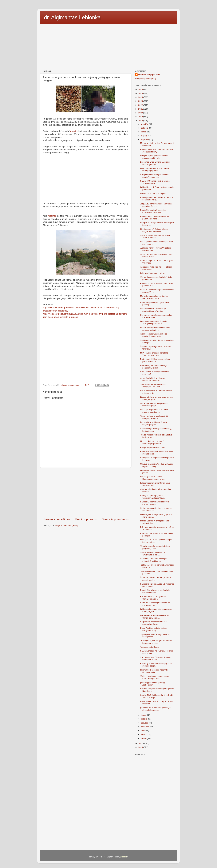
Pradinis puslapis (86, 519)
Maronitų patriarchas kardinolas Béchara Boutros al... (154, 297)
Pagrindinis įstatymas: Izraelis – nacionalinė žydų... (154, 623)
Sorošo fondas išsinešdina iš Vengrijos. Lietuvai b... (153, 386)
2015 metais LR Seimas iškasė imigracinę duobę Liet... (154, 230)
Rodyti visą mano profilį (146, 79)
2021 (141, 109)
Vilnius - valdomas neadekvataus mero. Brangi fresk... (155, 677)
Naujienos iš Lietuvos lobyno (153, 194)
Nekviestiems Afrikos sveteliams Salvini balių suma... (154, 617)
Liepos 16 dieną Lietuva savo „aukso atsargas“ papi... (156, 398)
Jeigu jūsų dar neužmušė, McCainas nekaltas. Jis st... (156, 205)
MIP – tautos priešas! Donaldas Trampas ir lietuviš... (154, 354)
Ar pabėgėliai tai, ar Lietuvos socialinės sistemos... (153, 379)
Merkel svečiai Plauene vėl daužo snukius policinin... (155, 329)
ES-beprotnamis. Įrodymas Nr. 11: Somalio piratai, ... (155, 598)
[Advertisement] (108, 46)
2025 (141, 93)
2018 (141, 121)
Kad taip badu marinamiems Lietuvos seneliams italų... (157, 199)
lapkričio (145, 128)
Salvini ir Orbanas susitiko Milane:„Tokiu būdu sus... (155, 182)
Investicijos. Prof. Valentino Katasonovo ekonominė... (153, 478)
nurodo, (74, 131)
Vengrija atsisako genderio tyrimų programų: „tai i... (155, 547)
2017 (141, 743)
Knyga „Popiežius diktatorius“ (153, 447)
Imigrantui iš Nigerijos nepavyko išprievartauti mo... (154, 671)
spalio (144, 132)
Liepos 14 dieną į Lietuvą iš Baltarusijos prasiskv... (152, 442)
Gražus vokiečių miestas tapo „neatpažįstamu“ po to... (153, 310)
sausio (144, 738)
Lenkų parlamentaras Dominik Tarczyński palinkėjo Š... (153, 322)
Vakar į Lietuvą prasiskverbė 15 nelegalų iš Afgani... (154, 417)
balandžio (145, 727)
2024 (141, 97)
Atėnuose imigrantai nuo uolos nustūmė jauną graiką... (154, 335)
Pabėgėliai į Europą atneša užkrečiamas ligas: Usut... (153, 497)
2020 (141, 113)
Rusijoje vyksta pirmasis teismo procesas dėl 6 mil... (154, 157)
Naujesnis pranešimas (56, 519)
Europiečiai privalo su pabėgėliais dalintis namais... (155, 591)
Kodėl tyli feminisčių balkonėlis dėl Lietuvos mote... (155, 604)
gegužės (145, 723)
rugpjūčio (145, 140)
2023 (141, 101)
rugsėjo (144, 136)
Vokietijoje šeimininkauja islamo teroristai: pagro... (154, 405)
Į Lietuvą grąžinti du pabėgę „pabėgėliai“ (153, 684)
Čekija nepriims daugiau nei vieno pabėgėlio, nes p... (155, 176)
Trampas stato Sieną (149, 647)
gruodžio (145, 124)
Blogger (124, 857)
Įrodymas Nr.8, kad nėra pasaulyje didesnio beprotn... (155, 709)
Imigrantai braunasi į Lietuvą (153, 273)
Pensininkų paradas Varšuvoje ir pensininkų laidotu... (155, 367)
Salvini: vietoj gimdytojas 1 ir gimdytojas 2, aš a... (153, 553)
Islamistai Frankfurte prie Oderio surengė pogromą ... (154, 169)
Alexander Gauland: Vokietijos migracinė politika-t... (154, 560)
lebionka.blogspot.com (149, 75)
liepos (144, 715)
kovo (143, 731)
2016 (141, 747)
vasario (144, 734)
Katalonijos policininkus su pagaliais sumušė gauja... (156, 665)
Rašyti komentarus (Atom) (66, 525)
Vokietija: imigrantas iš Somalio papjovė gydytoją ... (154, 411)
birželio (144, 719)
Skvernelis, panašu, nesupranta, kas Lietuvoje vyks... (156, 316)
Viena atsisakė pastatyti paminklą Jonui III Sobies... (155, 236)
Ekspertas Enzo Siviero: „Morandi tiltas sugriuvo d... (155, 163)
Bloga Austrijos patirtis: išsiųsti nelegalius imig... (154, 629)
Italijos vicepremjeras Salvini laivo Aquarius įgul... (155, 484)
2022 (141, 105)
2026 (141, 89)
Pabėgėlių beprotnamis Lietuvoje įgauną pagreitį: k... (155, 503)
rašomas (52, 216)
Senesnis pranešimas (115, 519)
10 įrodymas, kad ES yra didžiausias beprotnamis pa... (156, 642)
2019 (141, 117)
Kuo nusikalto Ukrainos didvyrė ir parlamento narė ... (155, 218)
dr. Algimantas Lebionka (72, 17)
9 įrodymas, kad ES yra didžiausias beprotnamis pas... (156, 658)
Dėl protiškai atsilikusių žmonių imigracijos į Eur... (154, 423)
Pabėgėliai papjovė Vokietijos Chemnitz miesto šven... (153, 211)
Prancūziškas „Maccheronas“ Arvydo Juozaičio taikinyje (156, 150)
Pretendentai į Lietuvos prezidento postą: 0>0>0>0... (155, 360)
